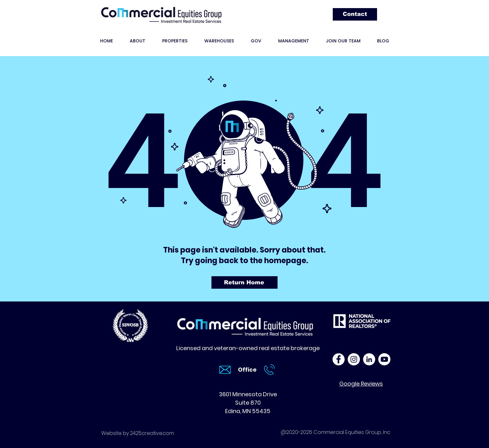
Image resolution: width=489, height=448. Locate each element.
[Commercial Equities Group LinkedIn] (369, 359)
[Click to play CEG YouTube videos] (384, 359)
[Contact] (355, 14)
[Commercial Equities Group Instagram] (354, 359)
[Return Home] (244, 282)
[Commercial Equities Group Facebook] (339, 359)
